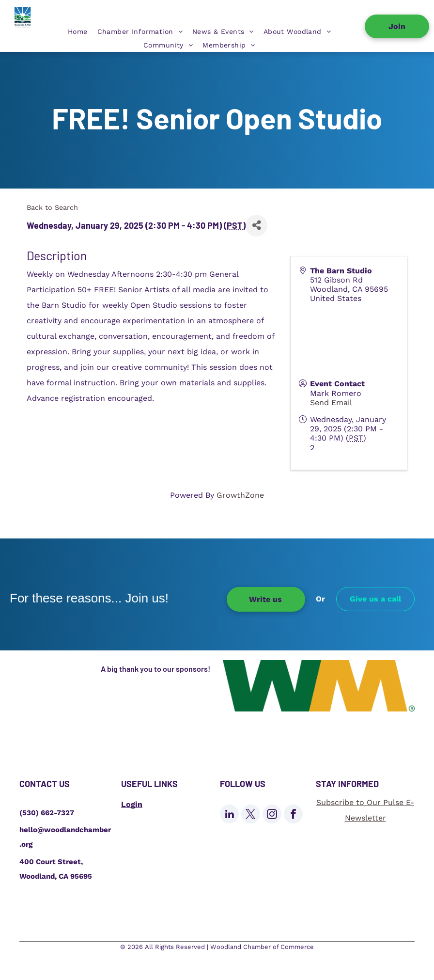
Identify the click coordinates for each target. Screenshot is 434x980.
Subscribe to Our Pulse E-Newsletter (365, 810)
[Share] (256, 226)
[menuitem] (78, 32)
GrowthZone (240, 495)
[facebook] (293, 815)
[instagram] (272, 815)
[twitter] (251, 815)
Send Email (331, 403)
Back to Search (52, 207)
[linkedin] (229, 815)
